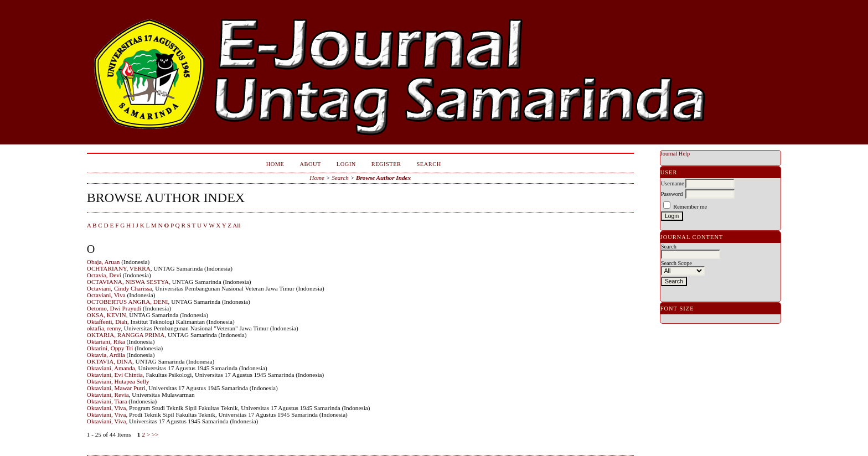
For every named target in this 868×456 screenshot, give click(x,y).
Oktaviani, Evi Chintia (115, 375)
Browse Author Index (383, 178)
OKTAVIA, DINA (110, 361)
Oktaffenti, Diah (107, 322)
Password (672, 194)
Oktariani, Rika (106, 341)
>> (155, 434)
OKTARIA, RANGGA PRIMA (126, 335)
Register (386, 164)
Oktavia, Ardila (106, 355)
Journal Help (675, 154)
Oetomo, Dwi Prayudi (114, 308)
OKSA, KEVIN (107, 315)
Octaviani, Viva (106, 295)
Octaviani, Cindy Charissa (120, 288)
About (310, 164)
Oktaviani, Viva (107, 408)
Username (673, 183)
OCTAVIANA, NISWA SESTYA (128, 282)
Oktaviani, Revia (108, 395)
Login (346, 164)
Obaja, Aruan (104, 262)
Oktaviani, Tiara (107, 401)
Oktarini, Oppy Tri (110, 348)
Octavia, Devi (104, 275)
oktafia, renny (104, 328)
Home (275, 164)
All (236, 225)
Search (429, 164)
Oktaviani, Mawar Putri (116, 388)
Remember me (690, 207)
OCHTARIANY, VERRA (119, 268)
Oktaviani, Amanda (111, 368)
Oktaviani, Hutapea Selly (118, 381)
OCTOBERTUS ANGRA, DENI (128, 302)
